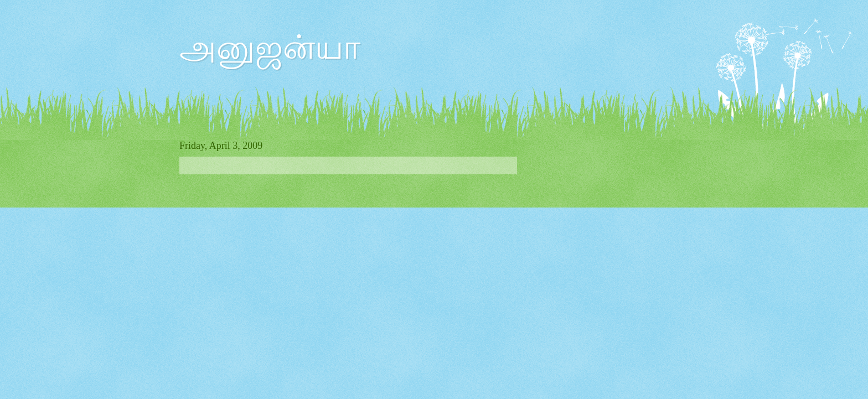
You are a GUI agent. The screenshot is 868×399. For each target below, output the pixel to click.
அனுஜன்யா (270, 48)
